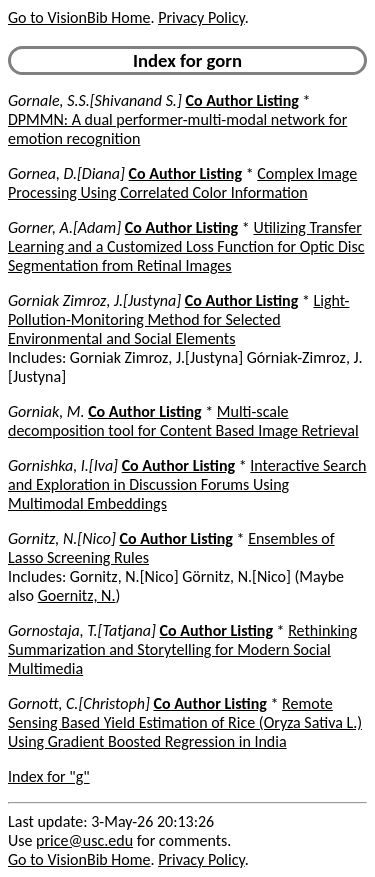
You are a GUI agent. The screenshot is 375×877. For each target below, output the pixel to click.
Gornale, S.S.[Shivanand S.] (95, 100)
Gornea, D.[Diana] (66, 173)
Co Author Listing (241, 100)
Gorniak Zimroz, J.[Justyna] (94, 300)
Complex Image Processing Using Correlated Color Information (182, 183)
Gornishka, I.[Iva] (63, 465)
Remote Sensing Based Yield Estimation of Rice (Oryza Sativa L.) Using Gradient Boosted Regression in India (185, 722)
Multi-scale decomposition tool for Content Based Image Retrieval (183, 421)
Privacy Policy (201, 17)
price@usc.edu (84, 840)
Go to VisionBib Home (79, 17)
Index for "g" (49, 776)
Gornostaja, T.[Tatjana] (82, 630)
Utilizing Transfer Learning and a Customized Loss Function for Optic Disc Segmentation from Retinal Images (186, 246)
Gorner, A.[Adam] (64, 227)
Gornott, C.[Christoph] (79, 703)
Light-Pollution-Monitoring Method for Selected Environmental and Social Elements (178, 319)
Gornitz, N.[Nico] (62, 538)
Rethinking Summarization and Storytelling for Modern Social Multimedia (182, 649)
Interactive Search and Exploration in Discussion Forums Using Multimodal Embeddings (187, 484)
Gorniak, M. (46, 411)
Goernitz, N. (77, 595)
